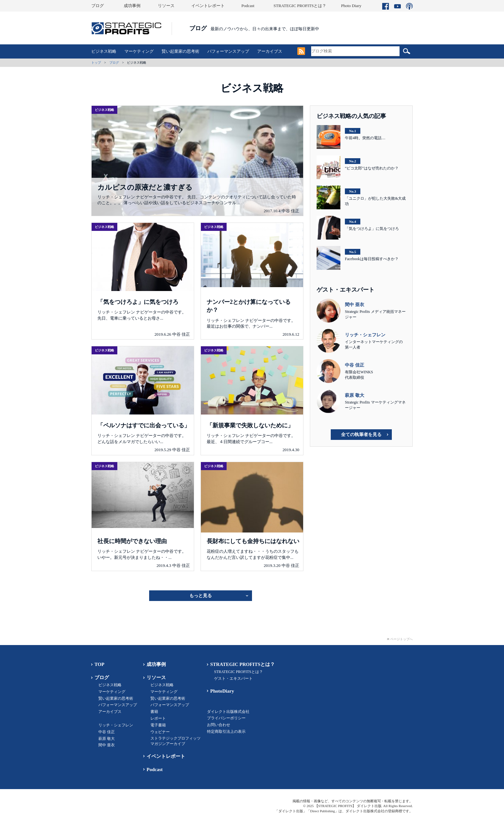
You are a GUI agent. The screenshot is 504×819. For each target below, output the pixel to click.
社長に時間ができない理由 (132, 541)
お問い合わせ (219, 725)
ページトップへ (401, 639)
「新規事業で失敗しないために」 (250, 425)
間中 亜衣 (107, 745)
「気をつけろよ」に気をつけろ (138, 302)
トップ (96, 63)
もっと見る (201, 596)
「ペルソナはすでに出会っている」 (144, 425)
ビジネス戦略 (104, 51)
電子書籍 (158, 725)
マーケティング (139, 51)
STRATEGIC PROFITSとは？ (300, 6)
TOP (99, 664)
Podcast (248, 6)
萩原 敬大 (107, 739)
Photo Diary (351, 6)
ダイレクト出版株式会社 (228, 712)
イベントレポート (208, 6)
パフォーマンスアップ (228, 51)
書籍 (154, 712)
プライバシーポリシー (226, 718)
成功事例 (132, 6)
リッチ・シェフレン (116, 725)
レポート (158, 718)
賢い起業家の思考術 (180, 51)
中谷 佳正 (107, 732)
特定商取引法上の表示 (226, 732)
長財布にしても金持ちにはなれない (253, 541)
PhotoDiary (222, 691)
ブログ (98, 6)
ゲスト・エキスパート (233, 678)
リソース (166, 6)
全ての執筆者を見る (361, 435)
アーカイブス (270, 51)
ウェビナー (160, 732)
